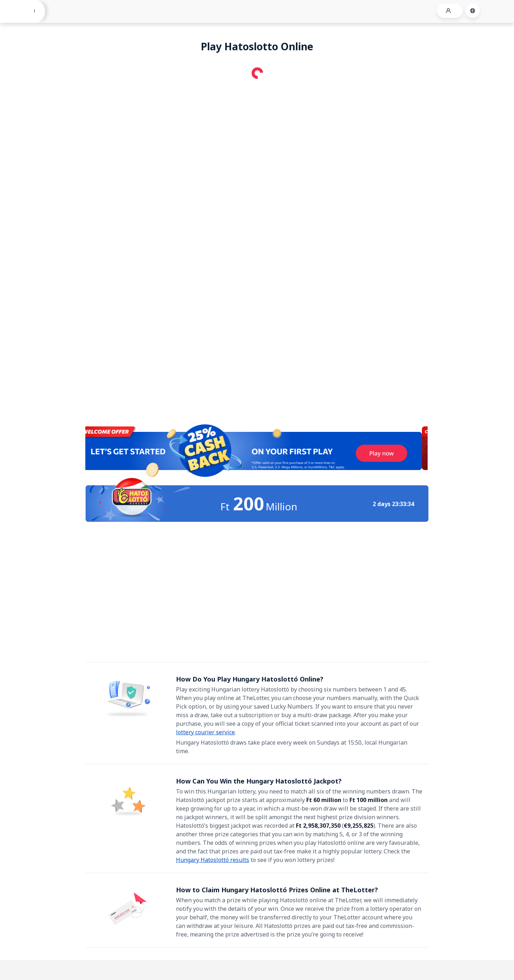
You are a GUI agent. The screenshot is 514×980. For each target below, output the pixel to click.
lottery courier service (205, 732)
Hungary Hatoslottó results (213, 860)
